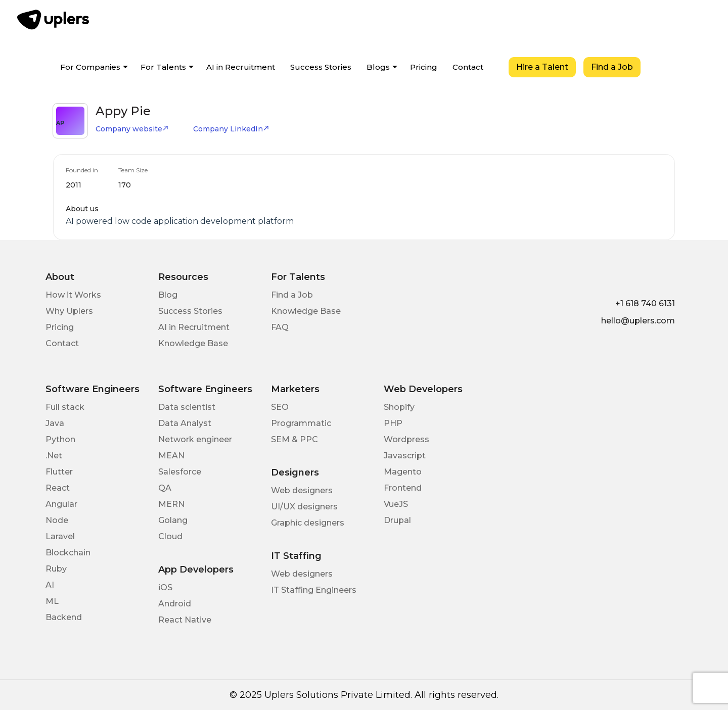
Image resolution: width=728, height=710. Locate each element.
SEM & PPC (294, 439)
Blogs (378, 67)
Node (57, 520)
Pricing (424, 67)
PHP (393, 423)
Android (175, 604)
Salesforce (180, 472)
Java (55, 423)
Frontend (403, 488)
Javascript (405, 456)
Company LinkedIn (231, 129)
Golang (173, 520)
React (58, 488)
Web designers (302, 490)
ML (52, 601)
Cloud (170, 536)
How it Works (73, 295)
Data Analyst (185, 423)
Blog (168, 295)
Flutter (59, 472)
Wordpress (406, 439)
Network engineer (195, 439)
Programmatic (301, 423)
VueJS (396, 504)
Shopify (399, 407)
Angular (61, 504)
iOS (165, 587)
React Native (185, 620)
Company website (132, 129)
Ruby (56, 569)
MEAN (171, 456)
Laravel (60, 536)
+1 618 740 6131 (645, 303)
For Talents (163, 67)
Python (60, 439)
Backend (64, 617)
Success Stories (321, 67)
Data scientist (187, 407)
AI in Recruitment (241, 67)
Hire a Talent (542, 67)
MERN (171, 504)
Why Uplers (69, 311)
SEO (280, 407)
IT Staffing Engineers (314, 590)
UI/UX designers (304, 507)
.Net (54, 456)
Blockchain (68, 553)
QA (165, 488)
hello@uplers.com (638, 321)
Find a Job (612, 67)
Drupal (397, 520)
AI (50, 585)
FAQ (280, 327)
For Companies (90, 67)
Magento (403, 472)
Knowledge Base (193, 343)
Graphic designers (308, 523)
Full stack (65, 407)
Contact (468, 67)
